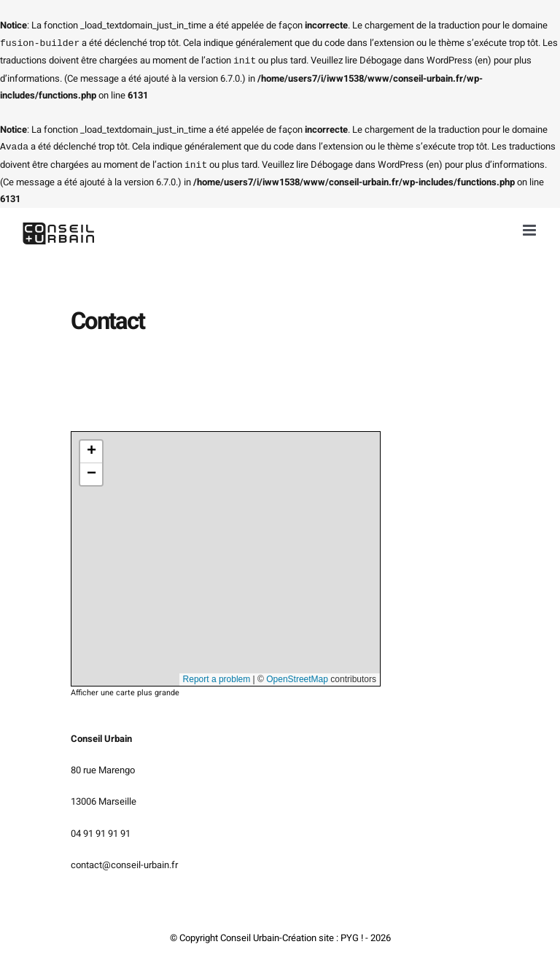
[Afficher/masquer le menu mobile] (530, 227)
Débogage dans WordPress (416, 59)
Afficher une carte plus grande (125, 690)
